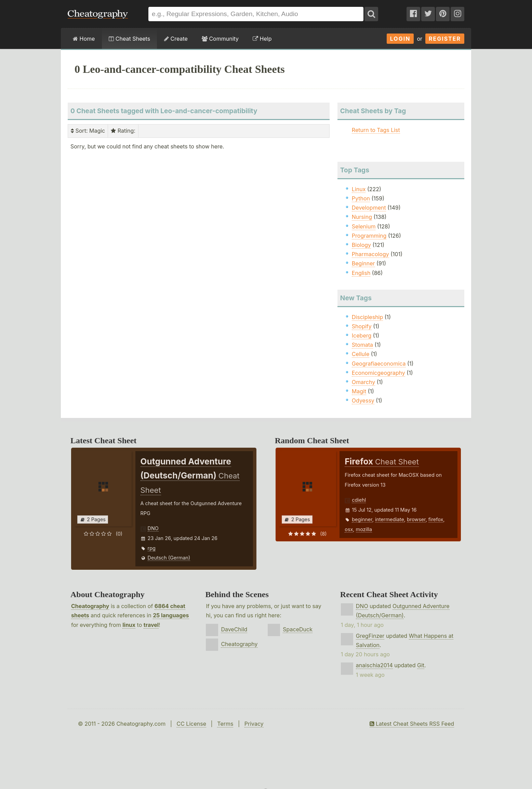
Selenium (364, 226)
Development (369, 208)
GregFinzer (370, 636)
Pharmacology (370, 254)
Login (400, 39)
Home (84, 39)
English (361, 273)
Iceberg (362, 336)
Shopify (362, 326)
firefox (436, 519)
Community (220, 39)
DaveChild (234, 629)
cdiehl (359, 500)
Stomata (362, 345)
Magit (359, 391)
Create (176, 39)
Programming (369, 236)
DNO (153, 528)
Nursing (362, 217)
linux (129, 625)
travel (151, 625)
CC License (191, 724)
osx (349, 529)
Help (262, 39)
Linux (359, 189)
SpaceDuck (298, 629)
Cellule (361, 354)
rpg (152, 548)
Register (445, 39)
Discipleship (367, 317)
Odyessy (363, 400)
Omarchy (363, 382)
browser (416, 519)
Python (361, 198)
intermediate (390, 519)
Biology (361, 245)
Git (421, 665)
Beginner (363, 263)
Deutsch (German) (169, 558)
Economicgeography (378, 373)
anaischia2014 (374, 665)
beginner (362, 519)
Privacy (254, 724)
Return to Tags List (376, 130)
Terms (225, 724)
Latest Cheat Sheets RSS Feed (412, 724)
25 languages (171, 615)
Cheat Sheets (129, 39)
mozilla (364, 529)
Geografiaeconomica (379, 364)
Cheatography (90, 606)
